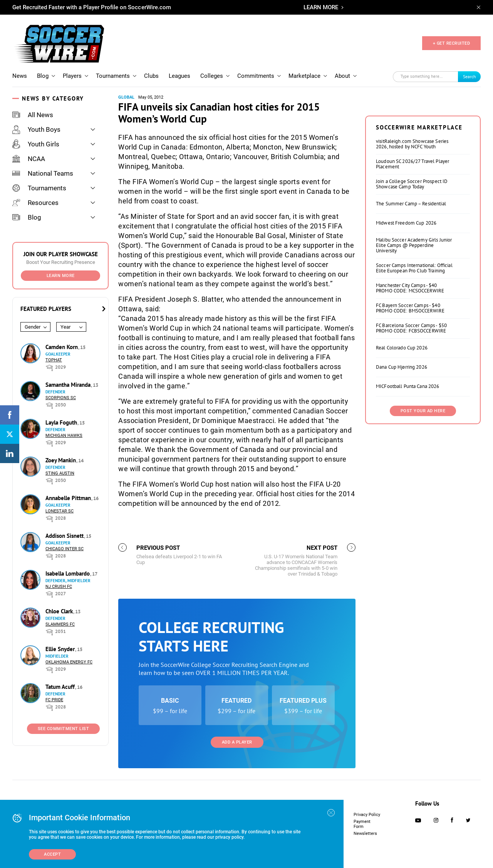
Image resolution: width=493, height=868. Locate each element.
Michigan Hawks (64, 436)
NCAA (29, 159)
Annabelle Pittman (69, 498)
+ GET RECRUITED (452, 43)
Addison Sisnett (65, 536)
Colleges (212, 76)
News (20, 76)
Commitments (256, 76)
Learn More (61, 276)
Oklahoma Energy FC (69, 662)
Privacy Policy (367, 815)
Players (72, 76)
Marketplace (304, 76)
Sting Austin (60, 473)
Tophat (54, 360)
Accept (52, 854)
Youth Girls (36, 144)
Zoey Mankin (61, 460)
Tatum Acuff (61, 687)
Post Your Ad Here (423, 411)
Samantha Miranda (69, 385)
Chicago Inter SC (65, 549)
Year (65, 327)
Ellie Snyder (61, 649)
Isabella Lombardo (68, 573)
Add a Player (237, 742)
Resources (35, 203)
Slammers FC (60, 624)
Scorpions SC (61, 398)
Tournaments (113, 76)
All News (33, 115)
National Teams (43, 173)
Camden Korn (62, 347)
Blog (43, 76)
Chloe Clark (60, 611)
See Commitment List (64, 729)
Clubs (151, 76)
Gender (33, 327)
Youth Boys (36, 129)
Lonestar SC (60, 511)
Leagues (179, 76)
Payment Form (362, 824)
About (342, 76)
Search (470, 76)
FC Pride (54, 700)
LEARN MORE (321, 7)
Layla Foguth (62, 422)
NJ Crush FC (59, 587)
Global (126, 97)
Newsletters (365, 834)
